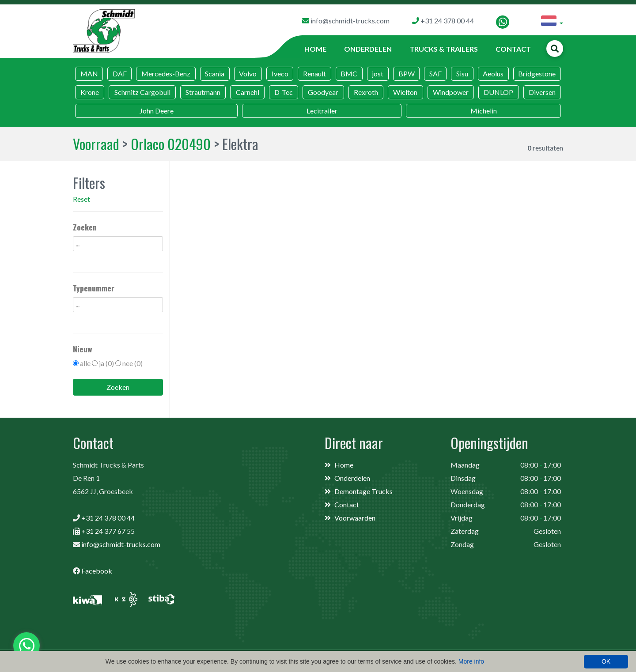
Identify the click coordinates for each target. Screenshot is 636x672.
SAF (435, 74)
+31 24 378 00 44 (108, 518)
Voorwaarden (355, 518)
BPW (407, 74)
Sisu (462, 74)
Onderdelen (368, 49)
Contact (513, 49)
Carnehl (248, 92)
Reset (81, 199)
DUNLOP (498, 92)
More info (471, 661)
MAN (89, 74)
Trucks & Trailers (444, 49)
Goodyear (323, 92)
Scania (215, 74)
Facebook (97, 571)
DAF (120, 74)
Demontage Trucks (363, 491)
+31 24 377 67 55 (108, 531)
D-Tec (284, 92)
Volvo (248, 74)
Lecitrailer (322, 111)
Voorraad (96, 144)
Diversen (542, 92)
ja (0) (106, 363)
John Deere (157, 111)
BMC (349, 74)
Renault (314, 74)
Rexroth (366, 92)
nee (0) (132, 363)
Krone (90, 92)
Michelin (484, 111)
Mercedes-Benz (166, 74)
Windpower (451, 92)
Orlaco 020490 (171, 144)
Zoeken (118, 387)
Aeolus (493, 74)
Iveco (280, 74)
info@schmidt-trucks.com (121, 544)
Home (315, 49)
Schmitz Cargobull (142, 92)
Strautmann (203, 92)
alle (85, 363)
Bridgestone (537, 74)
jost (378, 74)
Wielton (405, 92)
